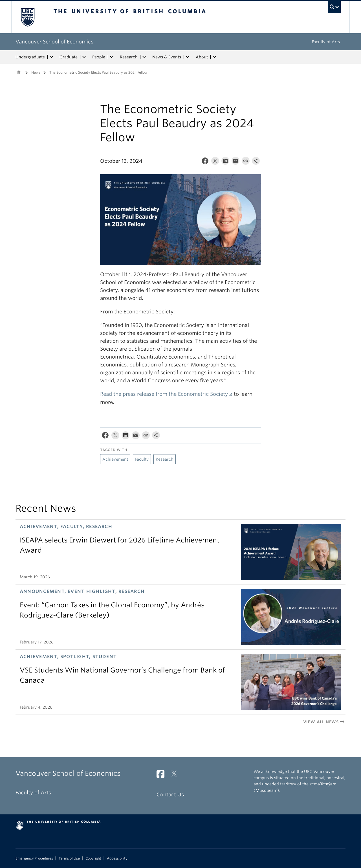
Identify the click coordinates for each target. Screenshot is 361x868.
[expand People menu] (112, 57)
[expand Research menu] (144, 57)
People (99, 57)
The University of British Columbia (27, 17)
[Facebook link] (163, 776)
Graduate (69, 57)
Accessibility (117, 858)
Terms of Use (69, 858)
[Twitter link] (176, 776)
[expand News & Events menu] (188, 57)
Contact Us (170, 795)
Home (19, 72)
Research (129, 57)
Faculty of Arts (326, 42)
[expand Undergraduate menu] (51, 57)
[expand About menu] (214, 57)
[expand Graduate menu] (84, 57)
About (202, 57)
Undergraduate (30, 57)
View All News (324, 722)
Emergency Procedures (34, 858)
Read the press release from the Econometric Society (164, 394)
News (36, 72)
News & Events (167, 57)
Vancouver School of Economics (54, 42)
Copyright (93, 858)
